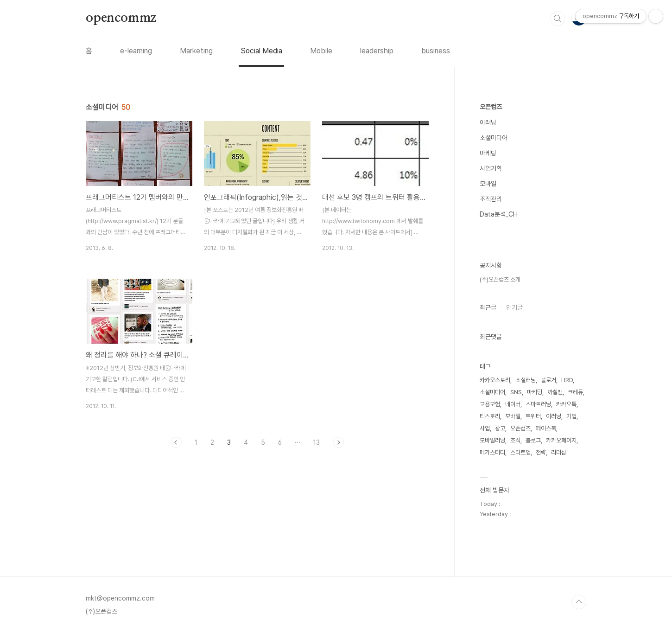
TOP (579, 602)
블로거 (548, 380)
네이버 (513, 404)
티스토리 (490, 416)
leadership (377, 51)
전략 (541, 452)
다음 (338, 442)
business (436, 51)
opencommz (121, 18)
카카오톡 (566, 404)
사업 (485, 428)
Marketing (196, 51)
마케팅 (488, 153)
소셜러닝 (526, 380)
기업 (571, 416)
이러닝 (488, 122)
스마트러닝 (538, 404)
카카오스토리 (495, 380)
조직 (515, 440)
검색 (558, 19)
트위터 (533, 416)
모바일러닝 (492, 440)
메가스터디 (492, 452)
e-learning (136, 51)
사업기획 (491, 168)
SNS (516, 392)
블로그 (533, 440)
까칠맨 (555, 392)
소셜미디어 (494, 138)
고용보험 (490, 404)
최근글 (488, 307)
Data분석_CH (499, 214)
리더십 (559, 452)
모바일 (488, 184)
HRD (567, 380)
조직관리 (491, 199)
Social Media (261, 51)
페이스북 (546, 428)
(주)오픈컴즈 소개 (500, 279)
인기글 (514, 307)
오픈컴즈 (491, 107)
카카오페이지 (561, 440)
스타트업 (520, 452)
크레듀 (575, 392)
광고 (500, 428)
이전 (176, 442)
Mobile (321, 51)
